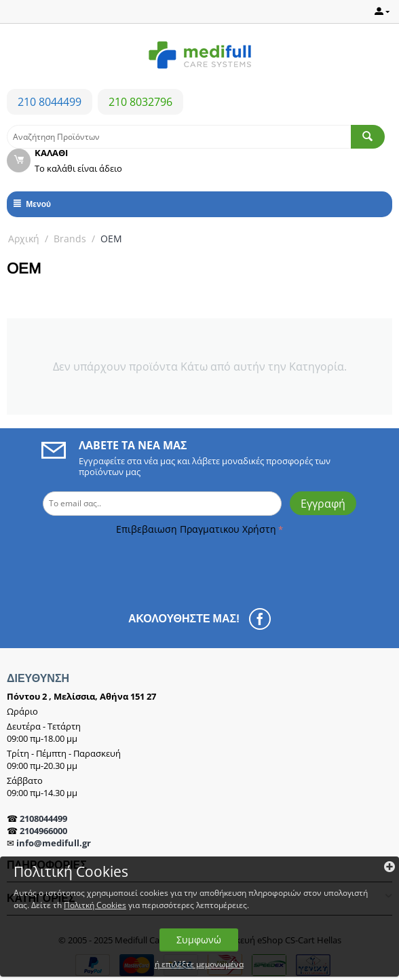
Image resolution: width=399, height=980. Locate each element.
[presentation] (103, 565)
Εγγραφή (323, 504)
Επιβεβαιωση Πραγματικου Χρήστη (196, 529)
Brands (70, 239)
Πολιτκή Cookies (95, 905)
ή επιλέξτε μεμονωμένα (199, 964)
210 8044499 (50, 102)
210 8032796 (140, 102)
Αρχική (24, 239)
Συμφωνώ (199, 940)
